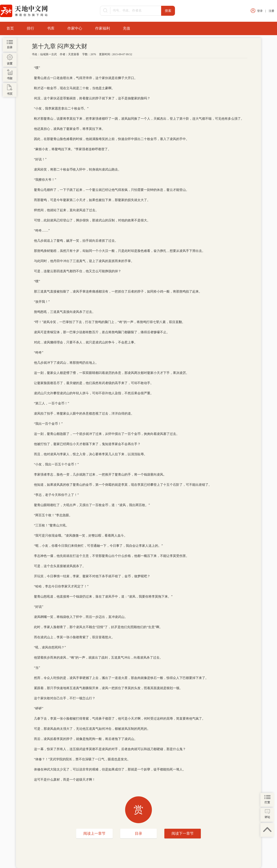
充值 (126, 28)
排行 (30, 28)
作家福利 (102, 28)
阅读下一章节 (183, 833)
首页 (10, 28)
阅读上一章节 (94, 833)
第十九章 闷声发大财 (60, 46)
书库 (51, 28)
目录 (138, 833)
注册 (271, 11)
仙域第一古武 (48, 54)
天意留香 (74, 54)
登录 (260, 11)
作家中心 (75, 28)
